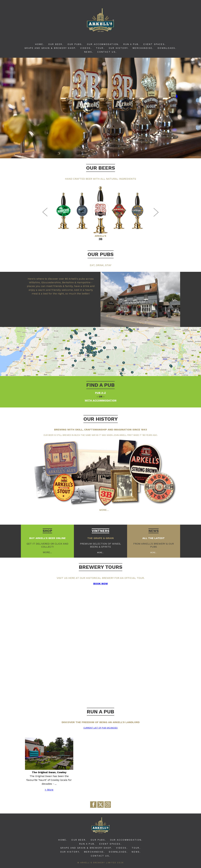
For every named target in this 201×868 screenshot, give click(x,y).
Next (155, 212)
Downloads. (167, 48)
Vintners (100, 531)
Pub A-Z (100, 393)
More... (100, 553)
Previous (46, 212)
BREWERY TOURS (101, 567)
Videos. (86, 48)
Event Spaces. (155, 44)
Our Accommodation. (103, 44)
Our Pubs (101, 254)
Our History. (119, 48)
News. (89, 52)
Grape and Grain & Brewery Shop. (50, 48)
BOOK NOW (101, 584)
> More (49, 790)
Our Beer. (56, 44)
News (154, 531)
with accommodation (101, 400)
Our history (101, 419)
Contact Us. (107, 52)
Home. (40, 44)
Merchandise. (143, 48)
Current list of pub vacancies (100, 728)
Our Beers (101, 168)
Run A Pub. (131, 44)
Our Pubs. (75, 44)
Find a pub (100, 385)
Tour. (100, 48)
